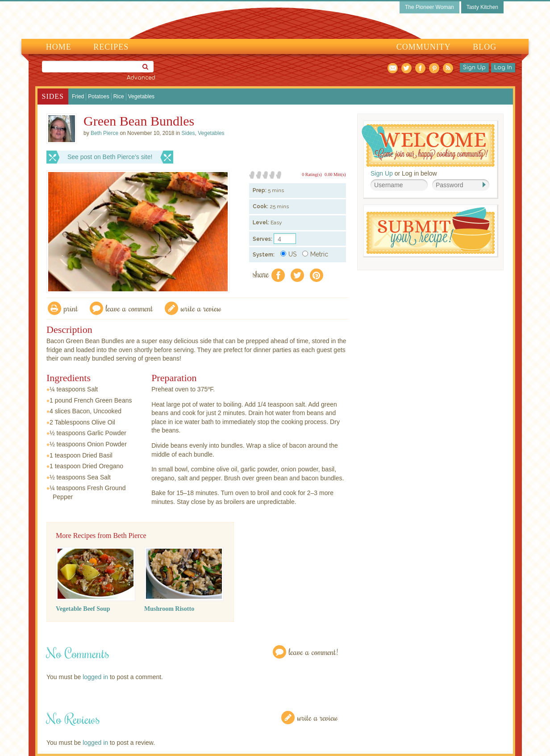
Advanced (141, 78)
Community (424, 47)
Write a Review (318, 717)
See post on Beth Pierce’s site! (110, 157)
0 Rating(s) (312, 174)
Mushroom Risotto (169, 609)
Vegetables (141, 97)
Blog (485, 47)
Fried (78, 97)
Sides (53, 96)
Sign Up (474, 67)
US (288, 254)
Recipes (111, 47)
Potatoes (98, 97)
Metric (315, 254)
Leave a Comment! (313, 652)
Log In (503, 67)
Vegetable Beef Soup (83, 609)
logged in (95, 677)
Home (59, 47)
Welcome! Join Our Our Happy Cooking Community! (428, 145)
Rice (119, 97)
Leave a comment (129, 308)
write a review (201, 308)
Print (71, 308)
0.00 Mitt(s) (335, 174)
